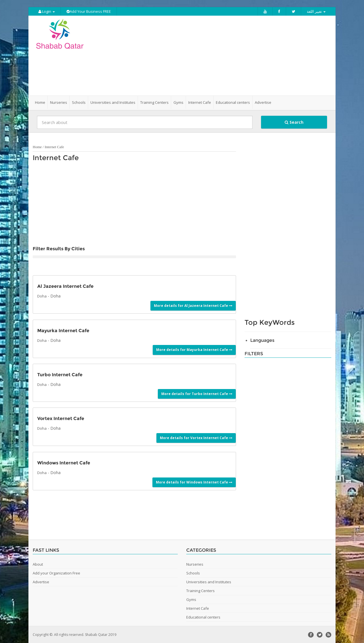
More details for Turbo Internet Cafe (197, 393)
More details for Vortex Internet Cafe (196, 438)
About (38, 564)
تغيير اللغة (316, 11)
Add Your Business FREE (89, 11)
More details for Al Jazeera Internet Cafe (193, 305)
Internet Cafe (54, 147)
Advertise (263, 102)
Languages (262, 340)
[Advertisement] (214, 55)
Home (40, 102)
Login (47, 11)
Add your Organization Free (56, 573)
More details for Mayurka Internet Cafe (194, 349)
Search (294, 122)
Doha (42, 296)
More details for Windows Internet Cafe (194, 482)
